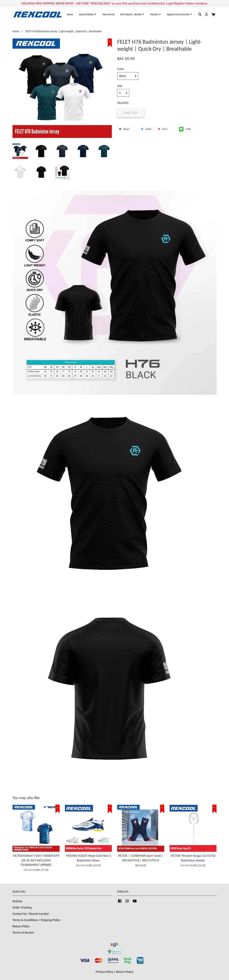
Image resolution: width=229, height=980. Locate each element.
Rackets (156, 14)
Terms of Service (23, 933)
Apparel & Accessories (180, 14)
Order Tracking (22, 907)
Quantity (123, 103)
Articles (17, 901)
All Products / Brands (132, 14)
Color (121, 69)
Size (120, 86)
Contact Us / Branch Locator (31, 914)
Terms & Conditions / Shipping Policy (36, 920)
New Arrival (108, 14)
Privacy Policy (104, 972)
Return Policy (21, 926)
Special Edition (88, 14)
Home (70, 14)
